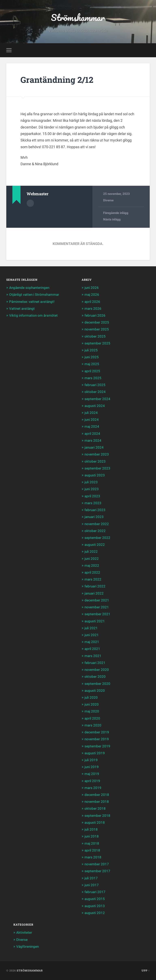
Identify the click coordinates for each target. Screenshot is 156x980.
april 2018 (92, 850)
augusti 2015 (95, 899)
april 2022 (92, 572)
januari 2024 (94, 447)
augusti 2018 (95, 822)
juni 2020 (92, 704)
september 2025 (97, 343)
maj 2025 (92, 364)
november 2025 (97, 329)
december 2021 (97, 600)
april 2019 (92, 781)
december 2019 (97, 732)
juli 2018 (91, 829)
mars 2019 (93, 788)
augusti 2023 (95, 475)
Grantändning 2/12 (57, 80)
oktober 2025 (95, 336)
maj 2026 (92, 295)
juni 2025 (92, 357)
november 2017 (97, 864)
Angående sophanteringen (29, 288)
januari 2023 (94, 517)
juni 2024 (92, 420)
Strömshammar (78, 17)
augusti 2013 (95, 906)
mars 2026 (93, 309)
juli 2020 (91, 697)
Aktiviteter (24, 933)
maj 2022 (92, 566)
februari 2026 (95, 315)
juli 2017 (91, 878)
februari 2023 (95, 510)
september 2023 (97, 468)
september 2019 (97, 746)
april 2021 (92, 649)
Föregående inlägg (116, 213)
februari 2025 (95, 385)
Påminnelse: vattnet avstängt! (32, 302)
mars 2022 (93, 579)
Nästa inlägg (112, 219)
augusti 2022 (95, 545)
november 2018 (97, 802)
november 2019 (97, 739)
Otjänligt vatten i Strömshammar (34, 295)
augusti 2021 (95, 621)
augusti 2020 (95, 691)
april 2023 (92, 496)
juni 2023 (92, 489)
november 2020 (97, 670)
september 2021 (97, 614)
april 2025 (92, 371)
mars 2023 (93, 503)
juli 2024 (91, 413)
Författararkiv (30, 203)
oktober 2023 (95, 461)
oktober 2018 (95, 808)
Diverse (108, 200)
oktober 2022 (95, 531)
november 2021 (97, 607)
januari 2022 (94, 593)
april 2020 (92, 718)
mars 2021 (93, 656)
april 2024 (92, 434)
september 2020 (97, 684)
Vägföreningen (28, 947)
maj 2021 (92, 642)
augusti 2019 (95, 753)
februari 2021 (95, 663)
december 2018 (97, 795)
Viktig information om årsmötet (33, 315)
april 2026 (92, 302)
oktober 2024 (95, 392)
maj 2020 (92, 711)
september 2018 (97, 816)
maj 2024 (92, 426)
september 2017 (97, 871)
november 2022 (97, 524)
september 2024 (97, 399)
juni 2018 (92, 836)
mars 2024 (93, 440)
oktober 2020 (95, 677)
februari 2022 (95, 586)
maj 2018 (92, 843)
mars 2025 (93, 378)
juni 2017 (92, 885)
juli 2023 (91, 482)
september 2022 (97, 538)
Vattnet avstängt (22, 309)
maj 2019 (92, 774)
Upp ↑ (146, 970)
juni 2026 (92, 288)
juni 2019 (92, 767)
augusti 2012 (95, 913)
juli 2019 (91, 760)
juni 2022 (92, 559)
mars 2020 (93, 725)
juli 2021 (91, 628)
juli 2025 (91, 350)
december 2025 (97, 322)
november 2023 (97, 454)
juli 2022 (91, 552)
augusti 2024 (95, 406)
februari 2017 (95, 892)
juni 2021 (92, 635)
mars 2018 (93, 857)
